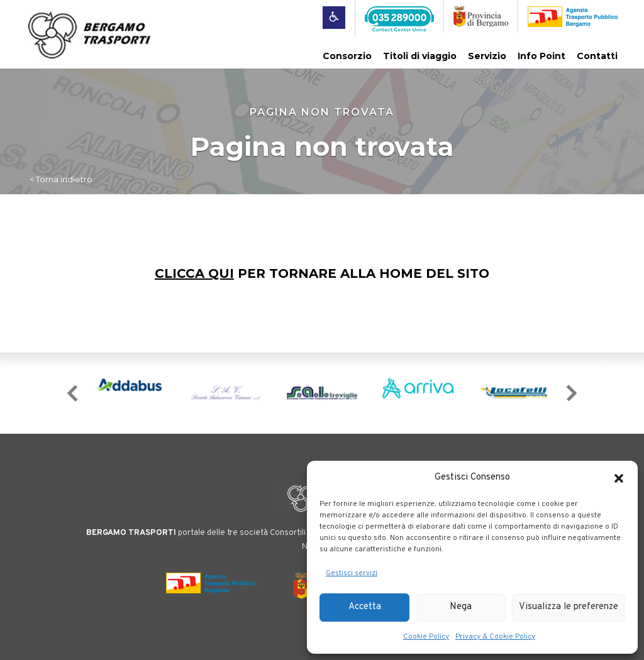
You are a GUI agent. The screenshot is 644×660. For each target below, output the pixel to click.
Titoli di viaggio (420, 56)
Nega (461, 607)
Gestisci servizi (352, 573)
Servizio (487, 56)
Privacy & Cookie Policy (495, 637)
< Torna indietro (61, 179)
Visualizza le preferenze (569, 607)
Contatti (597, 56)
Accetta (365, 607)
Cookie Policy (426, 637)
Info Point (541, 56)
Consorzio (347, 56)
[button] (619, 478)
